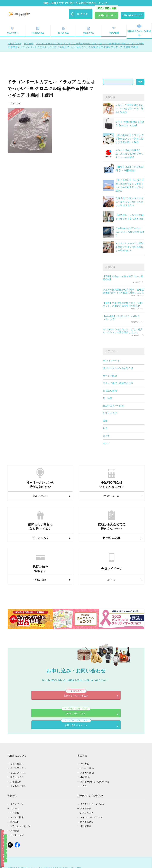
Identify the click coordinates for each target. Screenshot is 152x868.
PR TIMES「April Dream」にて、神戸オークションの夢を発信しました (123, 331)
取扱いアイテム (19, 724)
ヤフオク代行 (110, 413)
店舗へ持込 (86, 760)
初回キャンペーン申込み (139, 30)
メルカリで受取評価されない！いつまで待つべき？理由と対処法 (130, 109)
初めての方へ (17, 715)
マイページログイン (91, 769)
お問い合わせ (87, 764)
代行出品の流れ (38, 30)
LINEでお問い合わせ (44, 673)
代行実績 (114, 30)
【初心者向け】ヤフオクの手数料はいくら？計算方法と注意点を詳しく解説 (130, 139)
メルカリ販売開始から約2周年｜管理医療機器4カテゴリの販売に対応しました (123, 291)
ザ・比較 (108, 398)
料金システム (89, 30)
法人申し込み (87, 773)
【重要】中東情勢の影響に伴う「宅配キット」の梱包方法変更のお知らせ (123, 305)
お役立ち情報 (110, 391)
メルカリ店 (86, 724)
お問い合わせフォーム (108, 673)
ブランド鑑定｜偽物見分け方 (118, 383)
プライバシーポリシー (22, 778)
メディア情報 (17, 769)
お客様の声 (16, 733)
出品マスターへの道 (113, 406)
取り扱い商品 (63, 30)
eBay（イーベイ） (112, 361)
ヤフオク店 (86, 720)
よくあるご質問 (19, 738)
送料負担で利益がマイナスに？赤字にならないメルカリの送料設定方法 (130, 202)
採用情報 (15, 782)
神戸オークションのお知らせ (118, 368)
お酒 (105, 428)
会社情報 (15, 764)
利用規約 (15, 773)
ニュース (15, 760)
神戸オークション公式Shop (94, 733)
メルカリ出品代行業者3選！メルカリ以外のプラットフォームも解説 (130, 154)
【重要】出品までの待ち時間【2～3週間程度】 (123, 278)
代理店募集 (86, 778)
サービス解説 (110, 376)
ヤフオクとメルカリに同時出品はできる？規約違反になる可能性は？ (130, 247)
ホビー (106, 443)
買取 (105, 421)
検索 (140, 82)
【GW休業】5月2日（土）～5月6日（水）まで (121, 318)
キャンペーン (17, 755)
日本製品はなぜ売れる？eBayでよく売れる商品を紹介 (130, 232)
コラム (84, 738)
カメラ (106, 436)
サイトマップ (17, 787)
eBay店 (84, 729)
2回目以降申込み (106, 863)
